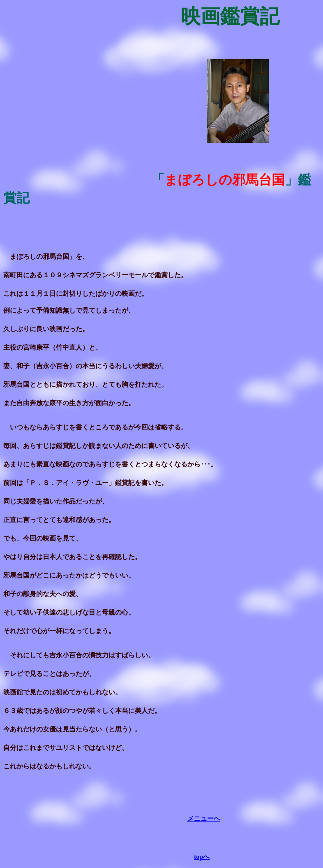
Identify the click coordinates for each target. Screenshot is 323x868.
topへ (202, 857)
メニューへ (204, 818)
